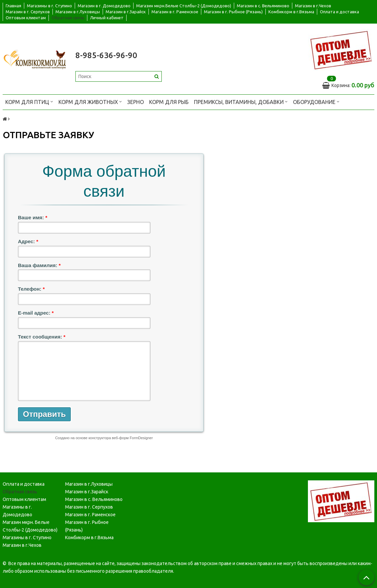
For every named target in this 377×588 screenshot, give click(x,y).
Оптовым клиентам (26, 18)
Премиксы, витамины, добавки (241, 101)
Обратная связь (68, 18)
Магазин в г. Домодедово (104, 6)
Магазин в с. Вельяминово (263, 6)
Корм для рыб (169, 102)
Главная (13, 6)
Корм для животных (90, 101)
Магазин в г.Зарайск (126, 12)
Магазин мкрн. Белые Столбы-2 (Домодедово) (30, 526)
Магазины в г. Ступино (49, 6)
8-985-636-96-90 (106, 55)
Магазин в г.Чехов (313, 6)
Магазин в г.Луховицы (78, 12)
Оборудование (316, 101)
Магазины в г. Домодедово (17, 510)
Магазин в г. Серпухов (28, 12)
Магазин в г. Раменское (175, 12)
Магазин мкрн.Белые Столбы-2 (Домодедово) (184, 6)
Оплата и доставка (339, 12)
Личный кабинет (107, 18)
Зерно (136, 102)
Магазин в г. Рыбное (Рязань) (233, 12)
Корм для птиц (29, 101)
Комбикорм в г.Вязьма (291, 12)
